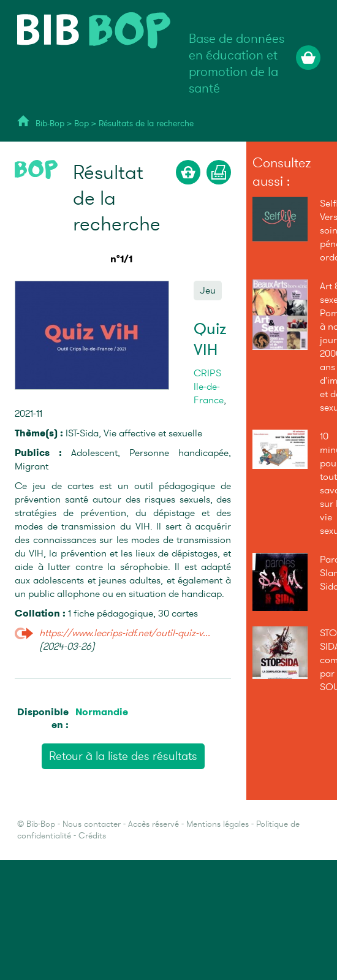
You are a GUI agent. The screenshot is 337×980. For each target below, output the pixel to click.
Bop (83, 123)
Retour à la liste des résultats (123, 756)
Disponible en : (43, 718)
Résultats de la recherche (146, 123)
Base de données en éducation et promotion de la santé (237, 64)
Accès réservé (153, 824)
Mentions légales (218, 824)
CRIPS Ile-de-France (209, 387)
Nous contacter (92, 824)
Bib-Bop (50, 123)
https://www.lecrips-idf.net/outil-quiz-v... (125, 633)
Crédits (92, 836)
